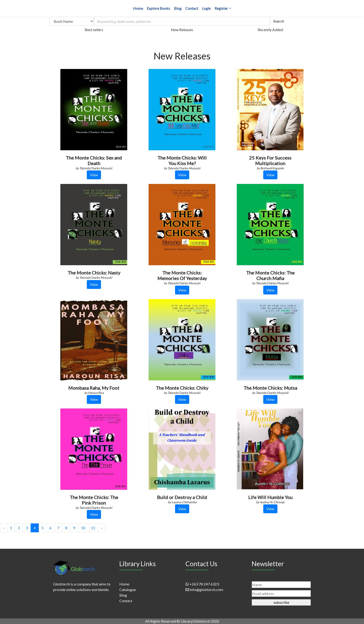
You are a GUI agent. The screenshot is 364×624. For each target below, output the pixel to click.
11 (93, 528)
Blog (178, 8)
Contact (192, 8)
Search (279, 21)
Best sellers (94, 30)
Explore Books (158, 8)
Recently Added (270, 30)
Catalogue (128, 590)
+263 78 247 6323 (202, 584)
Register (221, 8)
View (94, 175)
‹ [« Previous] (4, 528)
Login (206, 8)
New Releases (182, 30)
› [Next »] (102, 528)
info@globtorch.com (204, 590)
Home (138, 8)
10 (83, 528)
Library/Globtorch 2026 (200, 621)
